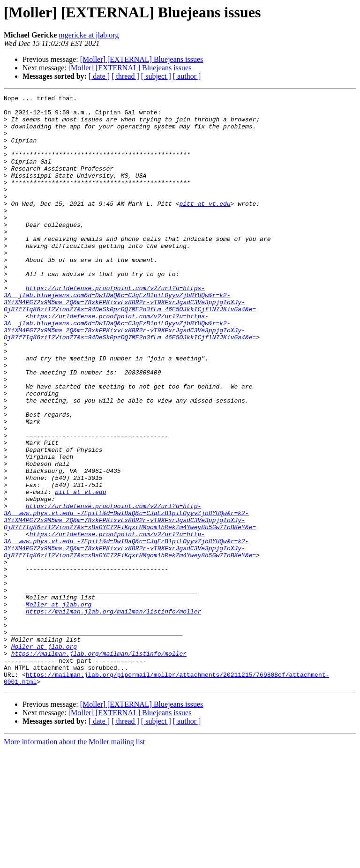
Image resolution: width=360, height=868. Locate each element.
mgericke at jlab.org (89, 35)
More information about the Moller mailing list (74, 860)
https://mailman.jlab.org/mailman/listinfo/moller (113, 715)
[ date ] (99, 76)
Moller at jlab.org (59, 707)
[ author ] (187, 76)
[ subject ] (156, 76)
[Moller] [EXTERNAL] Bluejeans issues (142, 59)
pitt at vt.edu (205, 226)
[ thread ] (125, 76)
